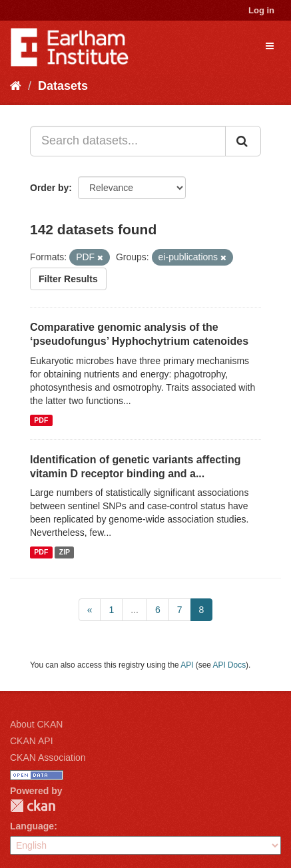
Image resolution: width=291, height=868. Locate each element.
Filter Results (68, 279)
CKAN (33, 806)
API (187, 665)
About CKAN (36, 724)
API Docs (230, 665)
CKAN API (32, 741)
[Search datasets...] (128, 141)
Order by (49, 188)
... (135, 610)
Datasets (63, 86)
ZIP (65, 552)
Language (32, 826)
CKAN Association (48, 758)
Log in (261, 10)
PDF (41, 420)
